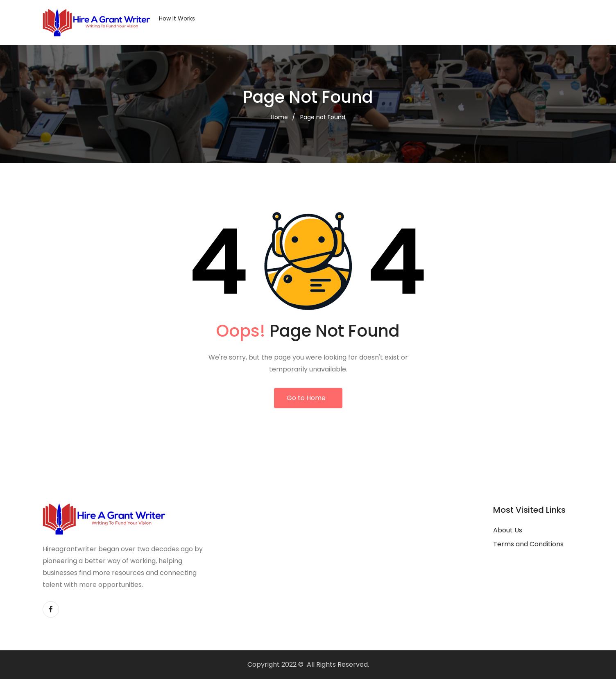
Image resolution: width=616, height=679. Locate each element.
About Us (508, 530)
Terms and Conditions (528, 544)
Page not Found (323, 117)
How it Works (177, 18)
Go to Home (306, 398)
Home (279, 117)
